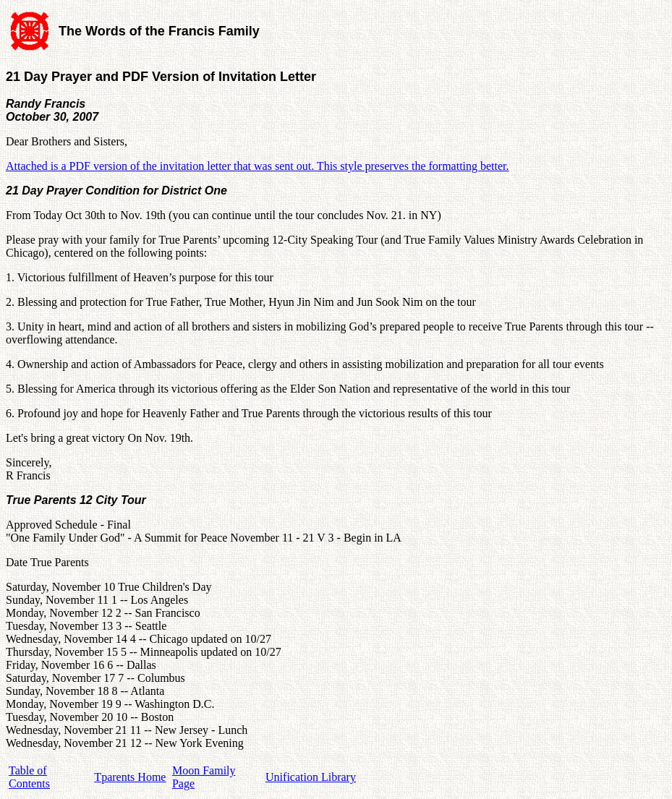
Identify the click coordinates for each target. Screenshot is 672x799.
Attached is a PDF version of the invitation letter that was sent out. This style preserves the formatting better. (258, 166)
